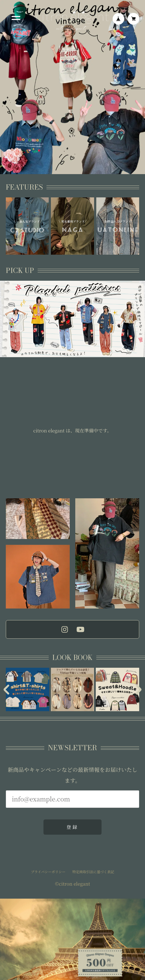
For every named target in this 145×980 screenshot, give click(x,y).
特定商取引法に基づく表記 (93, 872)
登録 (72, 827)
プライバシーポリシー (48, 872)
